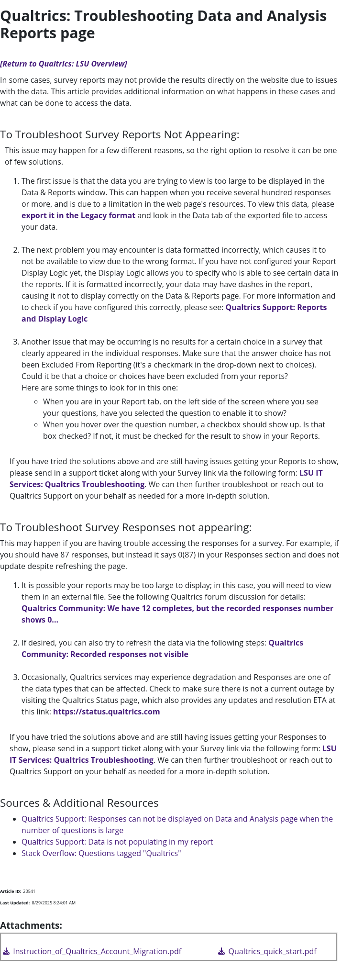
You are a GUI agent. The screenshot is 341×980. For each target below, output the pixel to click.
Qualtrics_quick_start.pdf (266, 951)
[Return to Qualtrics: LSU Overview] (64, 64)
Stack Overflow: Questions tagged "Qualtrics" (101, 853)
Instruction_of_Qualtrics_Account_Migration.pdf (91, 951)
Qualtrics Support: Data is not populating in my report (117, 842)
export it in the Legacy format (78, 215)
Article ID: (11, 891)
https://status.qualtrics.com (107, 712)
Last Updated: (15, 903)
